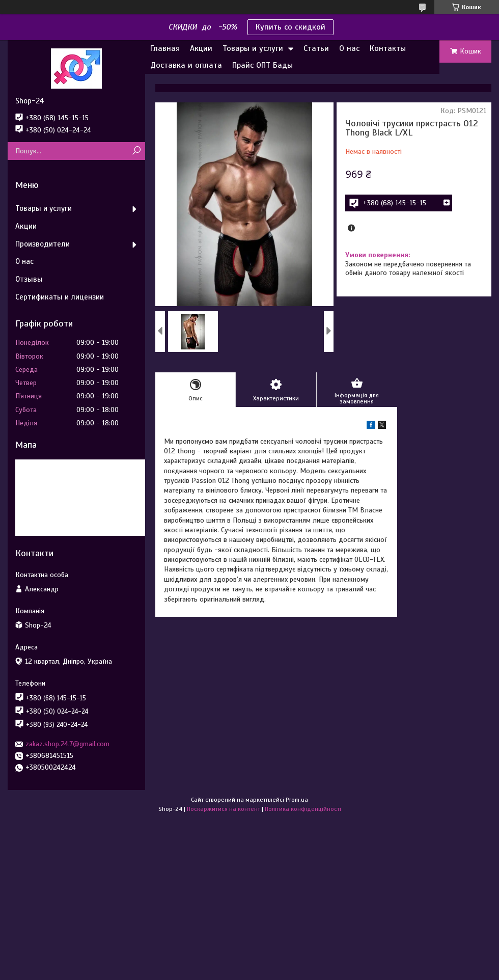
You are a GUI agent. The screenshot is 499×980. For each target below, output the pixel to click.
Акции (201, 48)
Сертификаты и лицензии (60, 297)
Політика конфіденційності (303, 809)
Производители (43, 244)
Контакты (388, 48)
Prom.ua (297, 800)
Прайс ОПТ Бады (262, 65)
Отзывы (29, 279)
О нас (349, 48)
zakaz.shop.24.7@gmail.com (67, 744)
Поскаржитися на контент (224, 809)
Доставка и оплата (186, 65)
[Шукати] (136, 151)
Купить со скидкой (290, 27)
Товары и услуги (253, 48)
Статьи (316, 48)
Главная (165, 48)
